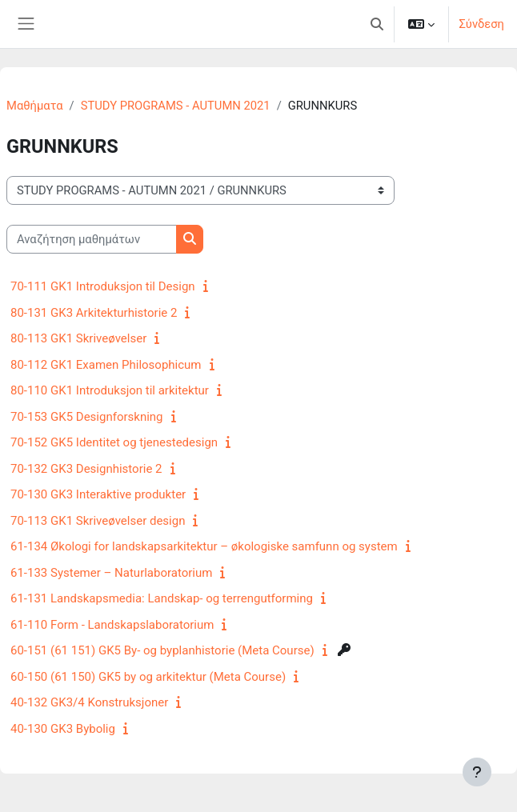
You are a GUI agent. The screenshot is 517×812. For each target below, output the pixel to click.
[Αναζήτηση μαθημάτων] (92, 239)
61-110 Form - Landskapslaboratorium (112, 625)
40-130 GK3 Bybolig (63, 729)
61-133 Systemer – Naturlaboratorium (111, 573)
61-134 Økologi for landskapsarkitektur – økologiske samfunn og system (204, 546)
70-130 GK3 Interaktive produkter (98, 494)
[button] (377, 24)
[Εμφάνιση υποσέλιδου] (477, 772)
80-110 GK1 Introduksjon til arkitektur (110, 390)
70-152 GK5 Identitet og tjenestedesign (114, 442)
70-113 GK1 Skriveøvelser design (98, 521)
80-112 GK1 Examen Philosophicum (106, 365)
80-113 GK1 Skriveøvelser (78, 338)
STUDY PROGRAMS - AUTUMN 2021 (176, 106)
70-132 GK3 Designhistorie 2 (86, 469)
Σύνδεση (481, 24)
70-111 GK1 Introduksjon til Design (103, 286)
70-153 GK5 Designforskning (87, 417)
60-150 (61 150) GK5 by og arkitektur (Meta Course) (148, 677)
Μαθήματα (35, 106)
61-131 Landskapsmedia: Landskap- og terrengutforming (162, 598)
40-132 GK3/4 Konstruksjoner (89, 702)
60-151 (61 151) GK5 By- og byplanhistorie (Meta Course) (162, 650)
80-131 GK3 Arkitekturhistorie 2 (94, 313)
